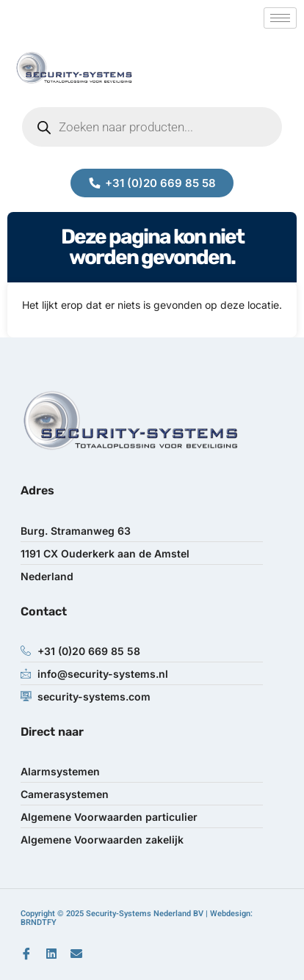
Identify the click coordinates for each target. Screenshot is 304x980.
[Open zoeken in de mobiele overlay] (152, 127)
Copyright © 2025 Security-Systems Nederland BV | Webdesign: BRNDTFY (137, 918)
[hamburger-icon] (280, 18)
